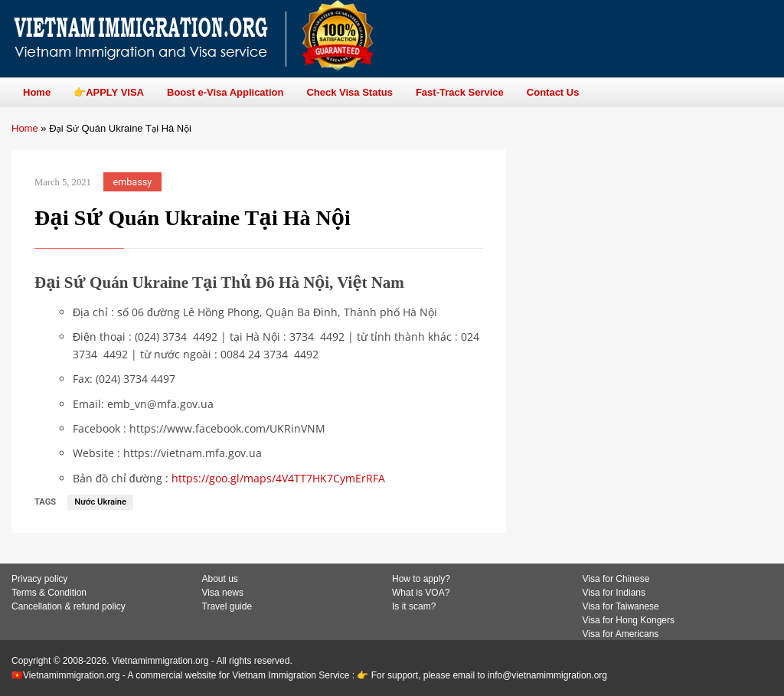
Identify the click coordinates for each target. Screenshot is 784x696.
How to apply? (421, 579)
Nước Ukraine (100, 502)
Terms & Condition (49, 593)
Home (25, 128)
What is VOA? (421, 593)
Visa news (223, 593)
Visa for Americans (621, 634)
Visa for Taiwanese (621, 606)
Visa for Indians (614, 593)
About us (220, 579)
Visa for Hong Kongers (629, 620)
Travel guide (227, 606)
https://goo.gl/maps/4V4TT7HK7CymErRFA (278, 478)
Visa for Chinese (616, 579)
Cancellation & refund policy (69, 606)
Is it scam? (414, 606)
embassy (133, 182)
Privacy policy (39, 579)
